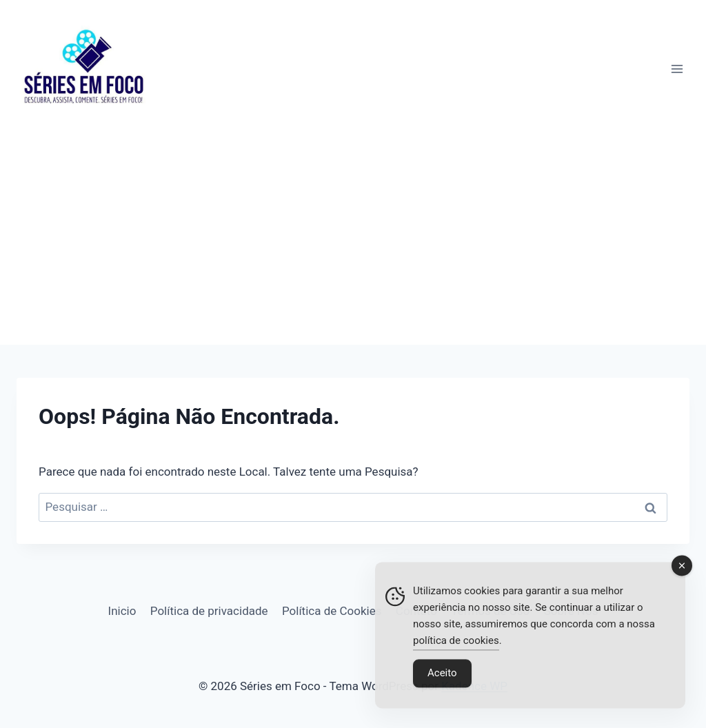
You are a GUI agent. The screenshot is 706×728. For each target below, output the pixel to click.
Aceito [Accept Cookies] (442, 676)
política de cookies (456, 643)
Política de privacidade (209, 611)
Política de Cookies (332, 611)
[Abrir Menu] (677, 69)
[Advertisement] (353, 241)
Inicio (122, 611)
